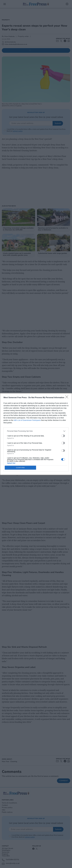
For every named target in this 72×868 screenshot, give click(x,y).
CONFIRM (20, 467)
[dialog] (36, 434)
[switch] (63, 436)
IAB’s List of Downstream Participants (27, 420)
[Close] (67, 398)
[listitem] (36, 431)
